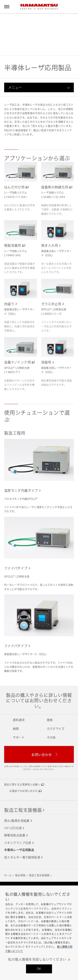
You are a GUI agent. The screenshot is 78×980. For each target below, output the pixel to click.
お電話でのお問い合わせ (24, 791)
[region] (39, 933)
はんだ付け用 (14, 187)
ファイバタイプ (16, 568)
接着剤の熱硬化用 (55, 187)
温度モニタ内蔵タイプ (21, 491)
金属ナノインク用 (17, 362)
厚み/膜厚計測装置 (17, 821)
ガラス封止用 (51, 304)
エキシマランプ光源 (18, 843)
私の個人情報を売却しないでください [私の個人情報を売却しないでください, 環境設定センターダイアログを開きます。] (37, 959)
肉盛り (9, 304)
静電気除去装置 (15, 835)
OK (39, 969)
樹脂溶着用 (13, 245)
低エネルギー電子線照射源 (22, 857)
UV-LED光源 (13, 828)
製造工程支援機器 (23, 810)
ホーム (8, 875)
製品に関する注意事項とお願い (22, 785)
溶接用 (46, 362)
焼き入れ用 (50, 245)
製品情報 (20, 875)
